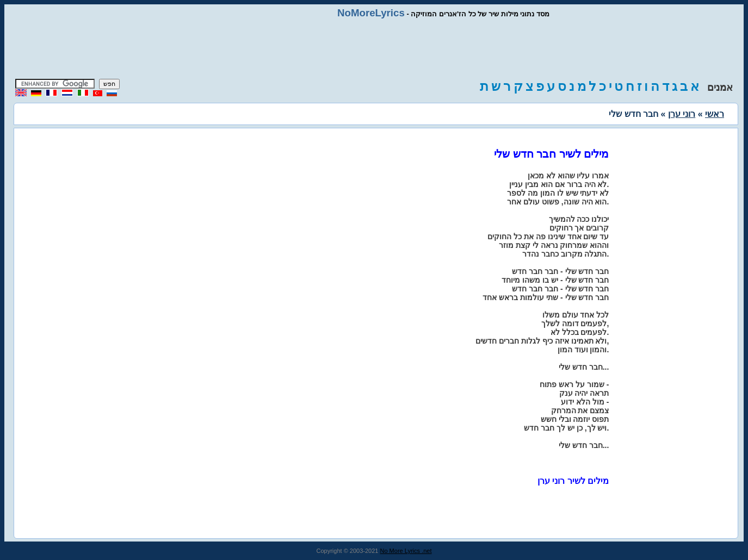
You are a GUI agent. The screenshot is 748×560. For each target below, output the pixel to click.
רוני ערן (682, 114)
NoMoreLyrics (371, 13)
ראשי (715, 114)
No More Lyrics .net (406, 551)
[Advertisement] (374, 49)
